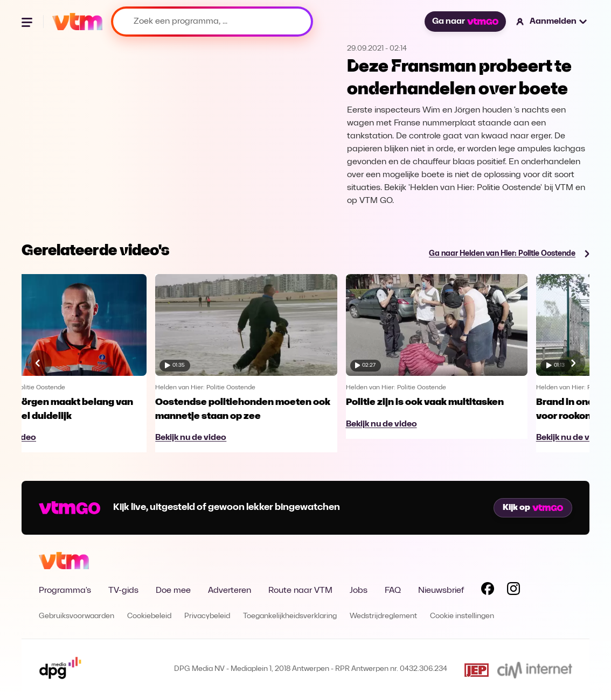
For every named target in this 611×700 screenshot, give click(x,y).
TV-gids (123, 591)
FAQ (393, 591)
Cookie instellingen (462, 616)
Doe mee (173, 591)
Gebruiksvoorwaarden (77, 616)
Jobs (359, 591)
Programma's (65, 591)
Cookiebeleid (149, 616)
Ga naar (465, 22)
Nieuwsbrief (441, 591)
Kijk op (533, 508)
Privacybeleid (207, 616)
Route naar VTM (300, 591)
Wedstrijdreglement (383, 616)
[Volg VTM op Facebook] (488, 591)
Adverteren (230, 591)
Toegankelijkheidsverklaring (290, 616)
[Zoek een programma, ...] (212, 22)
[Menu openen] (28, 22)
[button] (552, 22)
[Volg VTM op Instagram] (513, 591)
